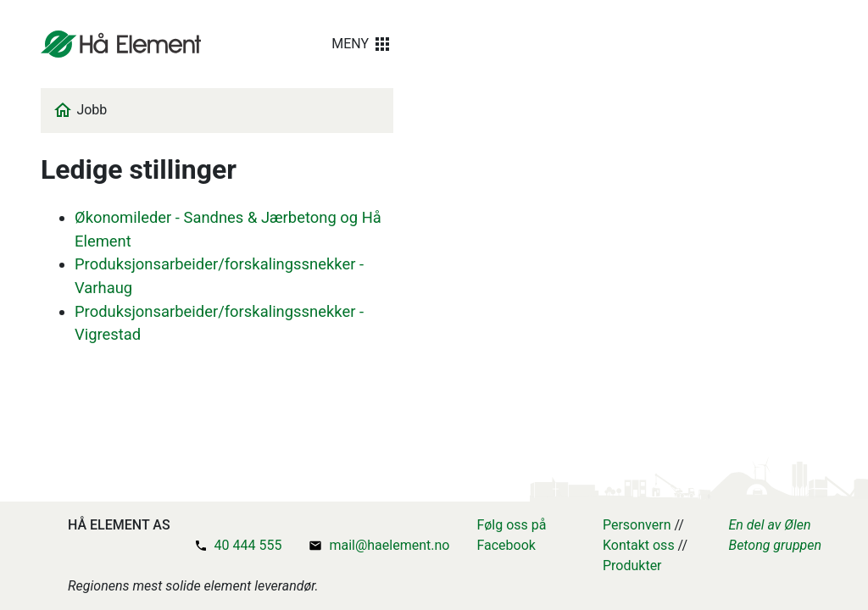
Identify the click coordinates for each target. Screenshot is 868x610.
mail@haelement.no (389, 545)
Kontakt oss (639, 545)
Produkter (632, 566)
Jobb (92, 110)
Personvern (637, 525)
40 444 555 (248, 545)
